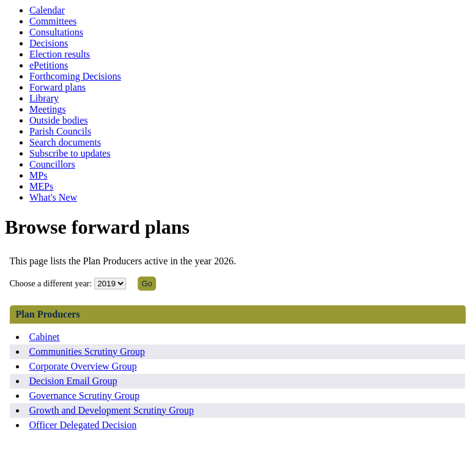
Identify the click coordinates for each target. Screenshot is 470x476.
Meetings (48, 109)
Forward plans (58, 87)
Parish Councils (60, 131)
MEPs (41, 186)
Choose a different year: (51, 284)
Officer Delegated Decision (83, 425)
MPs (38, 175)
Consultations (56, 32)
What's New (53, 197)
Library (44, 98)
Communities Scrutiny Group (87, 351)
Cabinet (45, 337)
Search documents (65, 142)
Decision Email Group (73, 381)
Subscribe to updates (70, 153)
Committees (53, 21)
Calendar (47, 10)
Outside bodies (59, 120)
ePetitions (49, 65)
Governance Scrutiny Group (84, 396)
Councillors (52, 164)
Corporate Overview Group (83, 366)
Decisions (49, 43)
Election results (60, 54)
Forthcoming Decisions (75, 76)
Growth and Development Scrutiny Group (112, 410)
